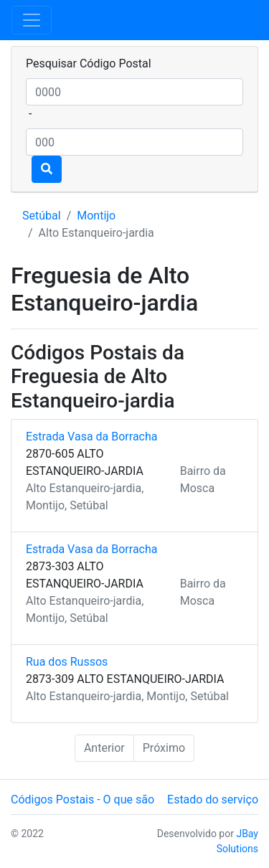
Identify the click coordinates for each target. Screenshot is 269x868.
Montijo (96, 216)
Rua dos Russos (67, 662)
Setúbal (42, 216)
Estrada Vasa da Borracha (91, 437)
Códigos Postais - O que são (82, 799)
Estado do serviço (213, 799)
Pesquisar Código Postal (89, 63)
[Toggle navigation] (32, 20)
